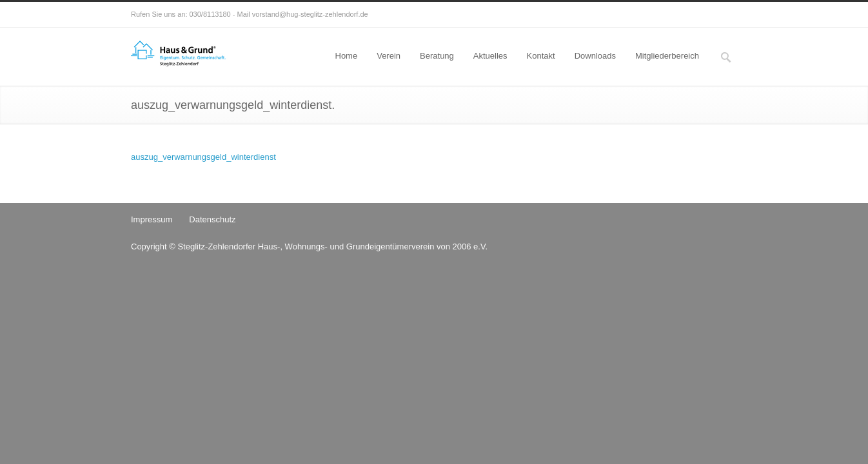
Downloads (595, 56)
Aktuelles (490, 56)
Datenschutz (212, 219)
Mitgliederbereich (667, 56)
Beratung (437, 56)
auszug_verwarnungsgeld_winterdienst (203, 157)
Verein (389, 56)
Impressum (152, 219)
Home (347, 56)
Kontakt (541, 56)
